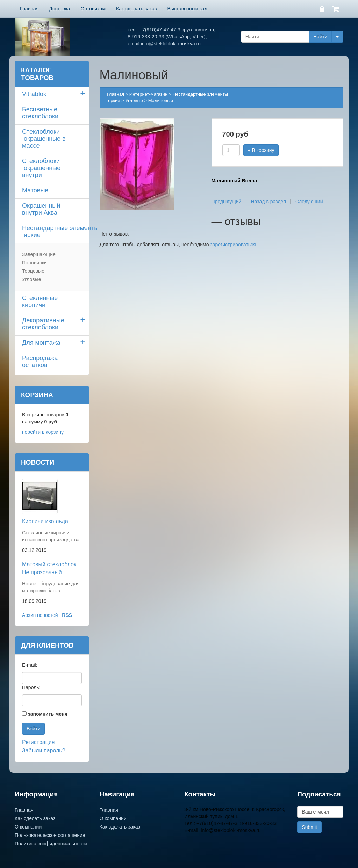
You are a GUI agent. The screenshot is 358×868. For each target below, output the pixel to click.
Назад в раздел (268, 202)
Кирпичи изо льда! (46, 521)
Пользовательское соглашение (50, 835)
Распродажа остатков (40, 362)
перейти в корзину (43, 432)
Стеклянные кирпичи (40, 301)
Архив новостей (40, 615)
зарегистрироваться (233, 245)
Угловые (31, 279)
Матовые (35, 190)
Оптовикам (93, 9)
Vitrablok (34, 94)
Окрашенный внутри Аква (41, 209)
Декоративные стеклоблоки (43, 324)
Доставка (59, 9)
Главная (29, 9)
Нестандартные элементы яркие (55, 232)
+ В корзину (261, 150)
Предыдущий (227, 202)
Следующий (309, 202)
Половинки (34, 263)
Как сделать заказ (136, 9)
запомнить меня (48, 714)
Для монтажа (41, 343)
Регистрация (38, 742)
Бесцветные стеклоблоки (40, 113)
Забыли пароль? (44, 750)
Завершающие (39, 254)
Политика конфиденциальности (51, 844)
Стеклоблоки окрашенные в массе (44, 139)
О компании (28, 827)
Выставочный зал (187, 9)
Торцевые (33, 271)
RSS (67, 615)
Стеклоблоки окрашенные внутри (41, 168)
